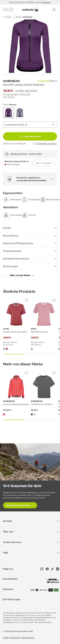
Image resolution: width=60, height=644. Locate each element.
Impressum (15, 638)
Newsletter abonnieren (18, 505)
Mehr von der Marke (20, 275)
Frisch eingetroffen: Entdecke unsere (25, 2)
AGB (5, 638)
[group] (30, 46)
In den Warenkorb (30, 136)
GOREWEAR (11, 81)
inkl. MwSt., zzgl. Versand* (26, 91)
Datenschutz (28, 638)
